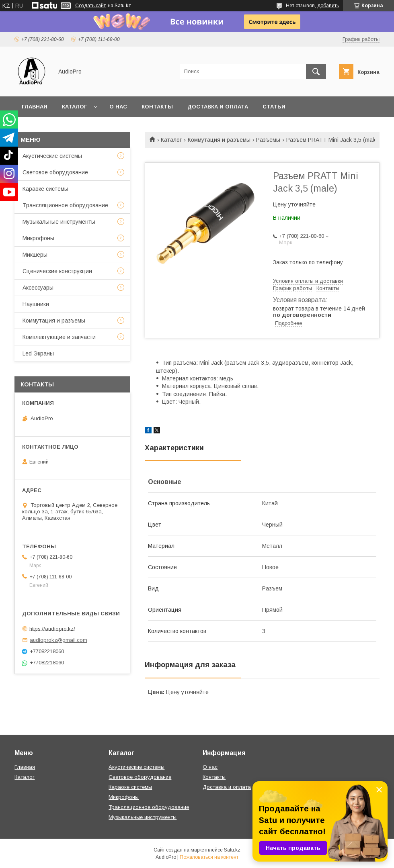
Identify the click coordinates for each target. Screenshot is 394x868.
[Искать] (316, 71)
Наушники (36, 304)
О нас (118, 107)
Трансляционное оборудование (65, 205)
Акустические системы (52, 156)
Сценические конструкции (57, 271)
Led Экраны (38, 353)
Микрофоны (38, 238)
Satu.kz (232, 850)
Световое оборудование (55, 172)
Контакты (157, 107)
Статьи (274, 107)
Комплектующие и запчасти (59, 337)
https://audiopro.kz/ (52, 628)
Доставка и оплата (218, 107)
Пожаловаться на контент (209, 857)
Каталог (74, 107)
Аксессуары (38, 288)
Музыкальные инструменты (59, 222)
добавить (328, 6)
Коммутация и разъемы (219, 140)
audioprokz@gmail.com (58, 640)
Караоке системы (45, 189)
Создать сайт (90, 6)
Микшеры (35, 255)
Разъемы (268, 140)
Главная (35, 107)
